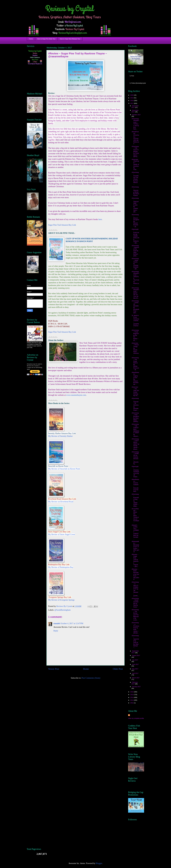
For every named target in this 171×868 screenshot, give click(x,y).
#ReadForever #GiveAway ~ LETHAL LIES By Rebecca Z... (135, 138)
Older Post (118, 669)
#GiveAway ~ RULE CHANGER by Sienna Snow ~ (135, 603)
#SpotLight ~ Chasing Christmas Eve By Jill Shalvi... (135, 472)
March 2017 (136, 678)
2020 (132, 95)
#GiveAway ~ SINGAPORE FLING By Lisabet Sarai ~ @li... (135, 205)
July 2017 (135, 660)
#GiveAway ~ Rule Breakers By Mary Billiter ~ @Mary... (135, 417)
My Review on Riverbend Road (61, 502)
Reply (56, 631)
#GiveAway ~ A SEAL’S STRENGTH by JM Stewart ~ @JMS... (135, 589)
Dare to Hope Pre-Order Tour (46, 39)
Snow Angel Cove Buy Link (60, 532)
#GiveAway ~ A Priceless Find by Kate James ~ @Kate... (135, 628)
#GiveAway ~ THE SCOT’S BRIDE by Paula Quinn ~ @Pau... (135, 152)
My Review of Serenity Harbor (60, 436)
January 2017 (136, 687)
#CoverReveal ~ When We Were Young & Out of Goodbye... (135, 516)
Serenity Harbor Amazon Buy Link (62, 433)
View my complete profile (136, 718)
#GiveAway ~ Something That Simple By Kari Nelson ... (135, 178)
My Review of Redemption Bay (61, 567)
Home (31, 39)
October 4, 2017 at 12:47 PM (72, 623)
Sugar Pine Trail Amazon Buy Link (62, 225)
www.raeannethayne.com (76, 395)
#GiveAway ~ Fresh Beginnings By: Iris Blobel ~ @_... (135, 335)
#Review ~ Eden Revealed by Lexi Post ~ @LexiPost (135, 574)
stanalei (57, 623)
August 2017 (136, 655)
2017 (132, 103)
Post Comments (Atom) (91, 678)
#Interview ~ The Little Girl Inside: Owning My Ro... (135, 391)
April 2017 (135, 673)
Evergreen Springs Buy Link (60, 597)
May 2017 (135, 669)
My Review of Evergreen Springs (61, 600)
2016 (132, 692)
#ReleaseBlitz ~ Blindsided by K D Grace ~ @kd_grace (135, 547)
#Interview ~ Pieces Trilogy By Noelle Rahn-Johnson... (135, 349)
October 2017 (136, 115)
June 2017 (135, 664)
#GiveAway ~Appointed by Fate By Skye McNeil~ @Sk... (135, 251)
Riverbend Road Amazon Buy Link (62, 499)
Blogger (99, 863)
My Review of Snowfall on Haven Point (64, 469)
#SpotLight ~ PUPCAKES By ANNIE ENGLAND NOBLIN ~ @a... (135, 236)
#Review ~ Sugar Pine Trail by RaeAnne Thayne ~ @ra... (135, 560)
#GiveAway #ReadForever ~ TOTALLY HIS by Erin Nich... (135, 124)
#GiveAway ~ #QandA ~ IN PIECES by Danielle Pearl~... (135, 404)
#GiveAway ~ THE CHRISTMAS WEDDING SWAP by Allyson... (135, 430)
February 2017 (135, 683)
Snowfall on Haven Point (58, 466)
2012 (132, 703)
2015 (132, 695)
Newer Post (54, 669)
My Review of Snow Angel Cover (62, 534)
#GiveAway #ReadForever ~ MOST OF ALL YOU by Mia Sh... (135, 293)
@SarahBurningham (62, 610)
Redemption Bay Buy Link (59, 564)
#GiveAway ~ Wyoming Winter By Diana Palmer (135, 191)
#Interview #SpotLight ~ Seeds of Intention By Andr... (135, 165)
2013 (132, 700)
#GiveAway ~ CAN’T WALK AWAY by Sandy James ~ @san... (135, 444)
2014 (132, 697)
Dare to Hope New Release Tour (70, 39)
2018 (132, 101)
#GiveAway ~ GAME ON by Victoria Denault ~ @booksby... (135, 458)
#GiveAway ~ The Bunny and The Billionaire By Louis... (135, 615)
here (100, 219)
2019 (132, 98)
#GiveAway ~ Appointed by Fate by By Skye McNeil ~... (135, 642)
